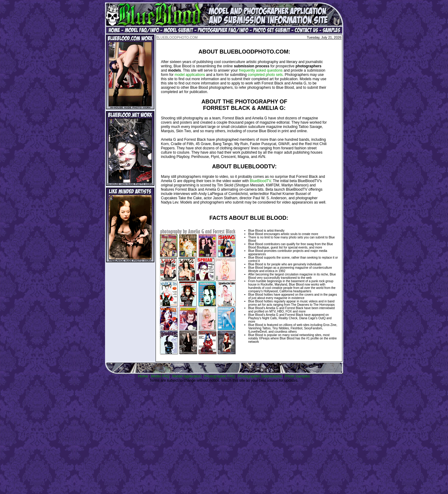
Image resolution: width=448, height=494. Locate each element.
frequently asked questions (261, 70)
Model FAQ (160, 376)
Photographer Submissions (260, 376)
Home (143, 376)
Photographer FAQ (220, 376)
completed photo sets (265, 75)
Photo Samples (297, 376)
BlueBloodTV (260, 181)
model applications (190, 75)
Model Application (187, 376)
